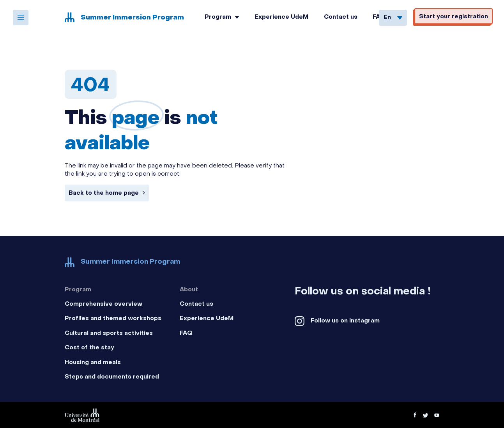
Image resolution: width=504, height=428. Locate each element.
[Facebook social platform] (367, 321)
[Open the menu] (21, 18)
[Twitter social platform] (425, 415)
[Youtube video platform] (437, 415)
